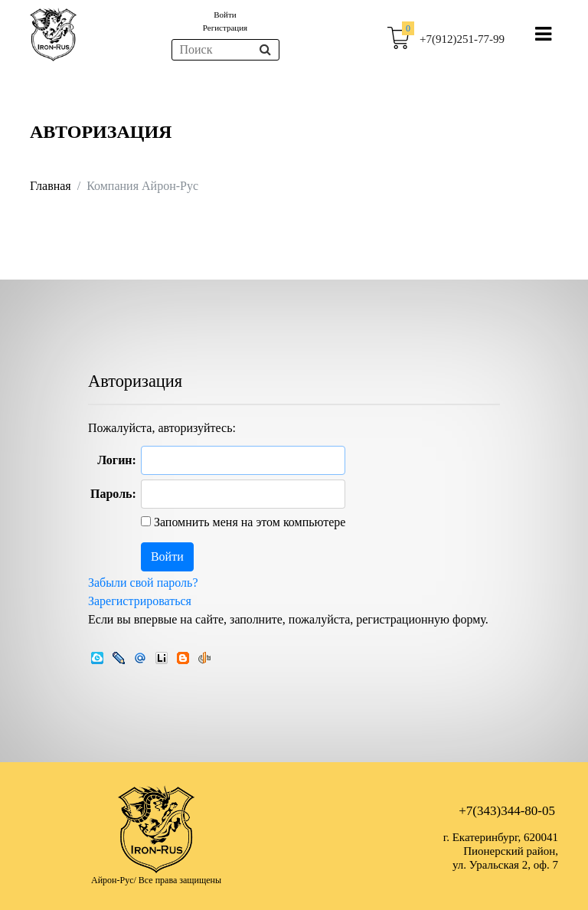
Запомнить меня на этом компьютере (248, 522)
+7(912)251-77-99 (462, 39)
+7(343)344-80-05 (507, 811)
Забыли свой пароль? (143, 583)
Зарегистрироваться (140, 601)
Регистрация (225, 28)
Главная (51, 186)
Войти (225, 15)
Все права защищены (180, 880)
